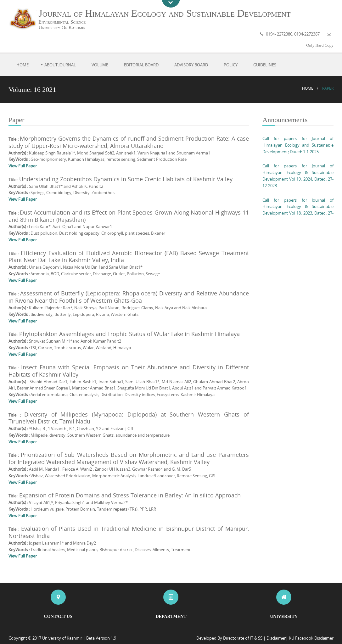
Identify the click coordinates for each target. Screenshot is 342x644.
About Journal (60, 65)
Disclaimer (276, 638)
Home (22, 65)
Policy (231, 65)
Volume (100, 65)
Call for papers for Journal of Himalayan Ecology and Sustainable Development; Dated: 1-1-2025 (298, 145)
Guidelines (265, 65)
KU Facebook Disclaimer (311, 638)
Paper (328, 88)
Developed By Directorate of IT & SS (229, 638)
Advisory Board (191, 65)
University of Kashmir (62, 638)
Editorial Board (141, 65)
